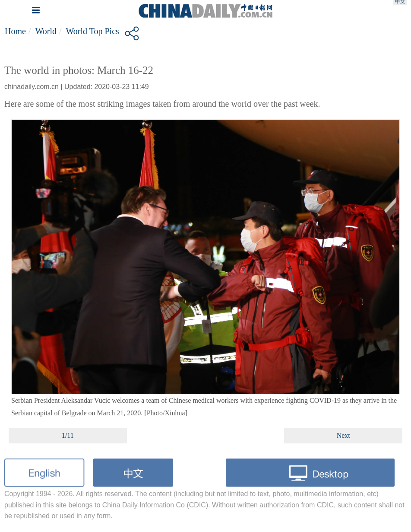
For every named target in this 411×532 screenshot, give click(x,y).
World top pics (93, 31)
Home (15, 31)
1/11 (68, 435)
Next (343, 435)
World (46, 31)
